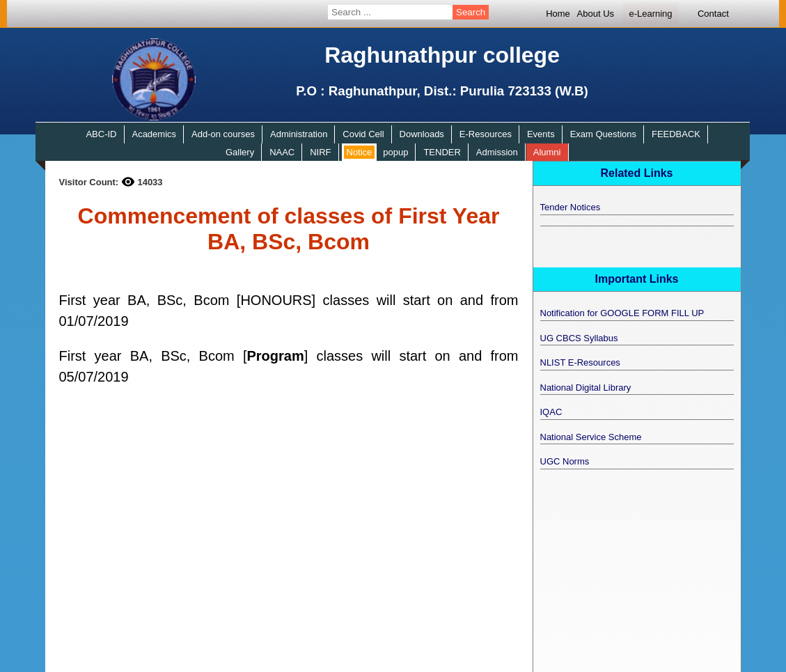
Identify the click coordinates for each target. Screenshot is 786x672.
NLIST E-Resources (580, 362)
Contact (713, 14)
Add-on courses (223, 134)
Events (541, 134)
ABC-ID (101, 134)
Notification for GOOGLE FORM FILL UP (622, 313)
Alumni (547, 152)
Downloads (422, 134)
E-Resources (486, 134)
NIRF (320, 152)
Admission (497, 152)
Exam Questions (603, 134)
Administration (299, 134)
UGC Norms (565, 461)
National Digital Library (586, 388)
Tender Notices (571, 207)
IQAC (551, 412)
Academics (154, 134)
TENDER (442, 152)
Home (558, 14)
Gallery (240, 152)
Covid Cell (363, 134)
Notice (360, 152)
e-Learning (650, 14)
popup (395, 152)
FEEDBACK (676, 134)
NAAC (282, 152)
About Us (596, 14)
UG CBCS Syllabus (579, 338)
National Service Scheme (591, 437)
